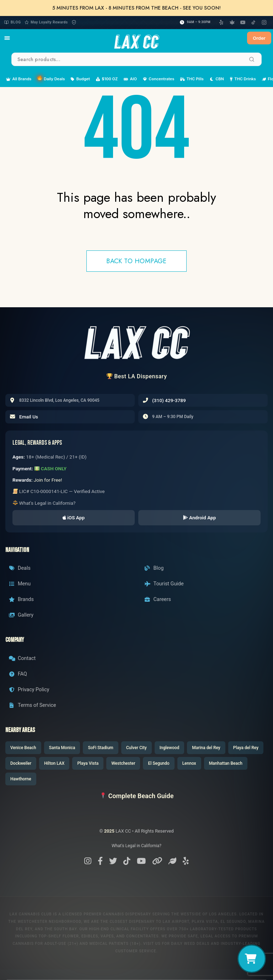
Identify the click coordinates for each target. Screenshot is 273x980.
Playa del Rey (246, 748)
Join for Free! (48, 480)
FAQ (18, 674)
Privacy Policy (29, 690)
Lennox (189, 763)
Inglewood (170, 748)
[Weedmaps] (232, 22)
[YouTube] (243, 22)
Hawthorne (21, 779)
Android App (200, 518)
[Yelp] (221, 22)
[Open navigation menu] (7, 38)
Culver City (136, 748)
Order (259, 38)
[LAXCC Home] (136, 38)
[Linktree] (157, 861)
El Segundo (159, 763)
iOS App (74, 518)
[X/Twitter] (113, 861)
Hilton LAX (54, 763)
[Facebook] (100, 861)
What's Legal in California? (44, 503)
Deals (20, 568)
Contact (22, 658)
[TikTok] (253, 22)
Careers (158, 599)
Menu (20, 584)
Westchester (123, 763)
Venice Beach (23, 748)
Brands (21, 599)
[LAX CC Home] (136, 342)
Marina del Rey (206, 748)
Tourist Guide (164, 584)
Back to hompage (136, 261)
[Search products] (136, 59)
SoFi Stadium (100, 748)
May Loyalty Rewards (46, 22)
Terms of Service (33, 705)
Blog (13, 22)
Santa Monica (62, 748)
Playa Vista (88, 763)
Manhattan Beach (226, 763)
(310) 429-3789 (169, 400)
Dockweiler (21, 763)
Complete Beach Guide (137, 796)
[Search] (252, 59)
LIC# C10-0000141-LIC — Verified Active (59, 491)
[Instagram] (264, 22)
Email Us (29, 417)
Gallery (21, 615)
